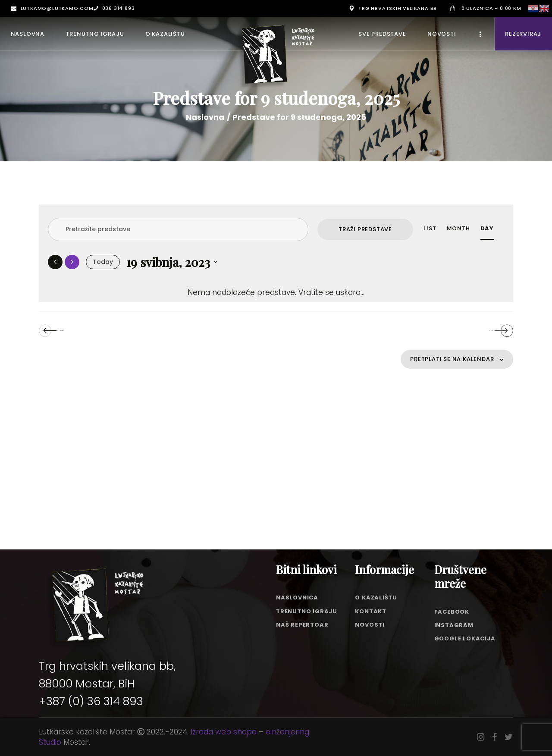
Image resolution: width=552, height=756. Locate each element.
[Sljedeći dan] (72, 262)
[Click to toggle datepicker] (172, 262)
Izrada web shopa (224, 732)
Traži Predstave (365, 229)
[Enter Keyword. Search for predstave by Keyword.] (178, 229)
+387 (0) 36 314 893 (91, 701)
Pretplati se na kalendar (440, 367)
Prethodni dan (99, 333)
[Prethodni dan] (55, 262)
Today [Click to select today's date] (103, 262)
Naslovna (205, 117)
